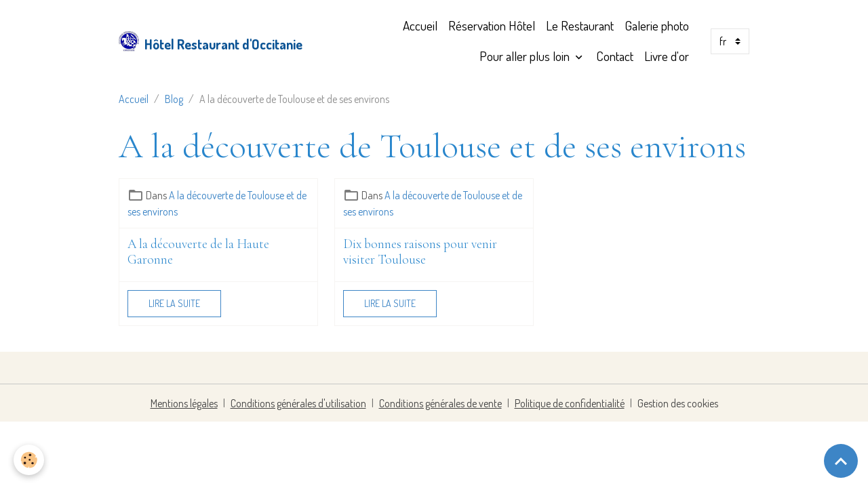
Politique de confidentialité (570, 403)
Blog (174, 99)
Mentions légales (184, 403)
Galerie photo (657, 25)
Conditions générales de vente (440, 403)
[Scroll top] (841, 461)
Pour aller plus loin (526, 56)
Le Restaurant (580, 25)
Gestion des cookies (678, 403)
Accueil (420, 25)
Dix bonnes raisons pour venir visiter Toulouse (420, 252)
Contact (615, 56)
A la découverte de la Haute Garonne (198, 252)
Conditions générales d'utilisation (298, 403)
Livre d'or (667, 56)
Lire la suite (174, 303)
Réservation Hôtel (492, 25)
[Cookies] (29, 460)
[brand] (200, 41)
